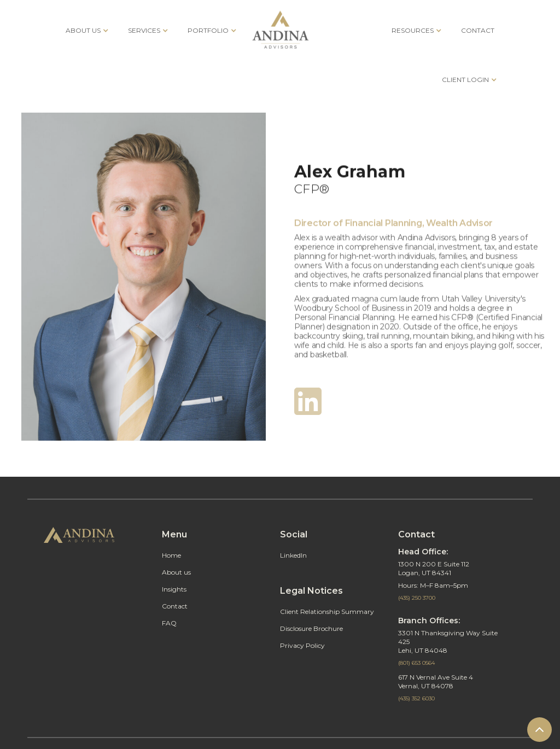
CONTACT (478, 30)
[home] (280, 30)
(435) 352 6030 (416, 698)
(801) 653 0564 (416, 663)
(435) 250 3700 (417, 598)
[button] (86, 30)
